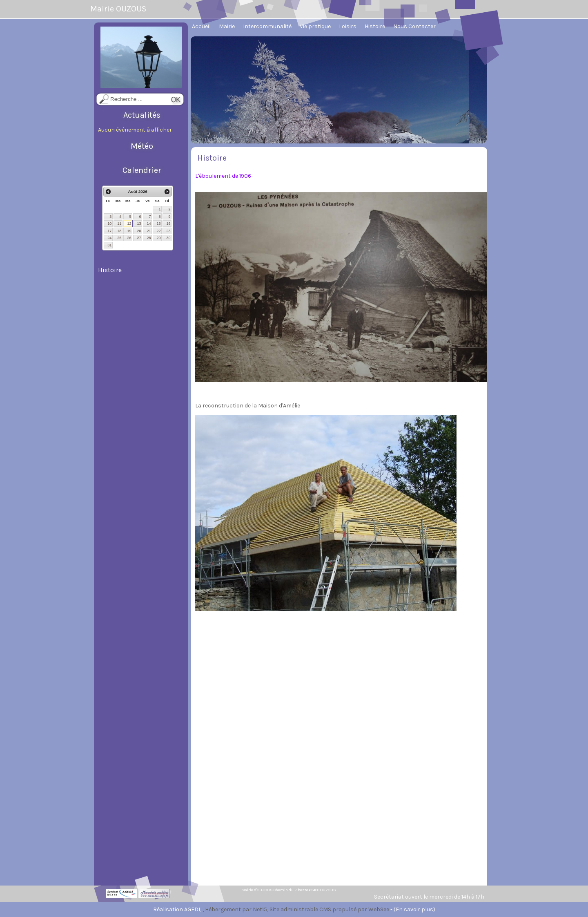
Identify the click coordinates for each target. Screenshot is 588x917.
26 (129, 238)
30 (168, 238)
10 (109, 224)
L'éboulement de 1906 (223, 176)
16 (168, 224)
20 (139, 231)
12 (129, 224)
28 (149, 238)
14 (149, 224)
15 (158, 224)
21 (149, 231)
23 (168, 231)
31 (109, 245)
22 (158, 231)
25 (119, 238)
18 (119, 231)
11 (119, 224)
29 (158, 238)
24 (109, 238)
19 (129, 231)
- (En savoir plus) (413, 909)
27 (139, 238)
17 (109, 231)
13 (139, 224)
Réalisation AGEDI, (178, 909)
